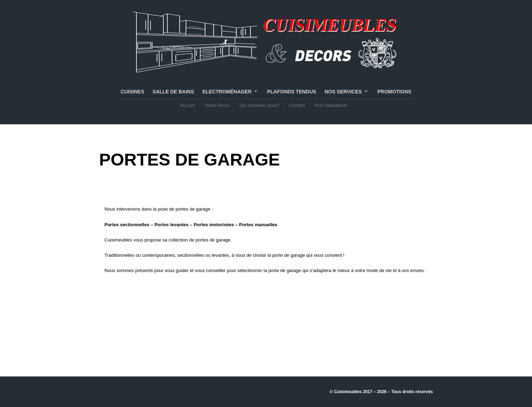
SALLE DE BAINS (173, 92)
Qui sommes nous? (260, 105)
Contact (297, 105)
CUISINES (132, 92)
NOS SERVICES (343, 92)
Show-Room (217, 105)
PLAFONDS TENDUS (292, 92)
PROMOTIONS (394, 92)
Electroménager (227, 92)
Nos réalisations (331, 105)
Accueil (188, 105)
